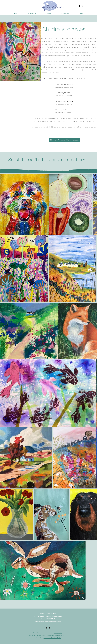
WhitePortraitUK (59, 635)
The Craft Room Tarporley (44, 635)
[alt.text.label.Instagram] (82, 6)
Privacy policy (58, 633)
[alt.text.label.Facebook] (79, 6)
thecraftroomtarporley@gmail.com (50, 622)
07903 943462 (50, 619)
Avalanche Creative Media (53, 638)
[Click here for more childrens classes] (64, 140)
